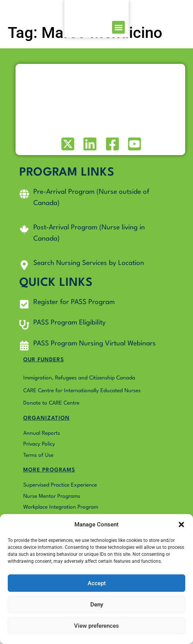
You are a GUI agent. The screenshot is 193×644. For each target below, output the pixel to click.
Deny (97, 605)
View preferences (96, 626)
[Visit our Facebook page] (111, 147)
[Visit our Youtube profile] (134, 147)
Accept (97, 583)
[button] (181, 520)
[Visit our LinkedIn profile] (89, 147)
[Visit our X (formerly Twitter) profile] (67, 147)
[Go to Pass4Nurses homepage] (24, 12)
